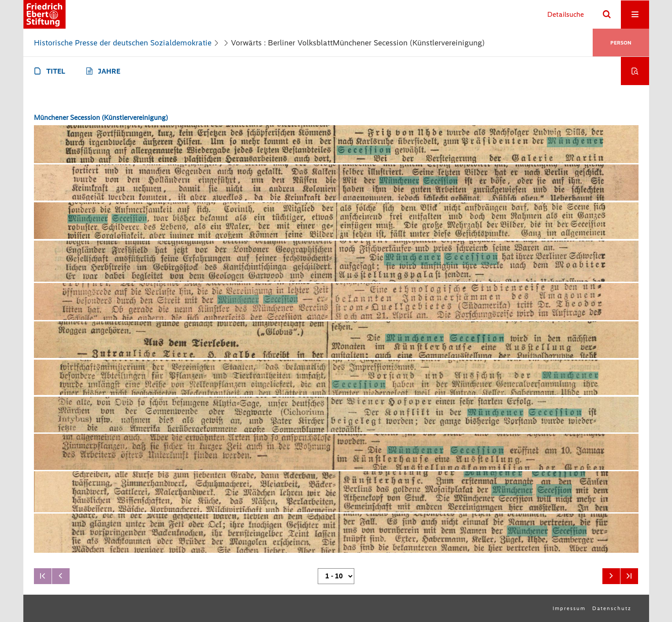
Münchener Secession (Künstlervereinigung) (101, 117)
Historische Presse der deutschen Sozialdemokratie (123, 43)
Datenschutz (612, 608)
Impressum (569, 608)
